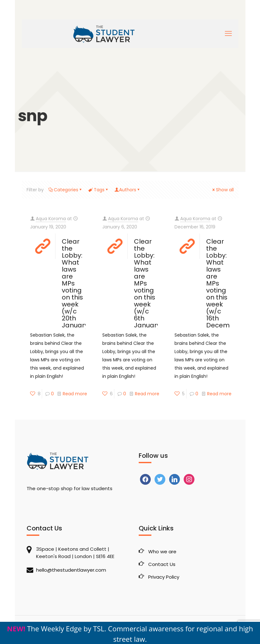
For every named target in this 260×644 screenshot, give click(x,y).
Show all (223, 190)
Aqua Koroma (51, 219)
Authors (128, 190)
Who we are (162, 552)
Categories (66, 190)
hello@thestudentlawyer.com (71, 570)
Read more (75, 394)
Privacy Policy (164, 577)
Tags (99, 190)
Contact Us (162, 564)
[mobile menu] (228, 34)
